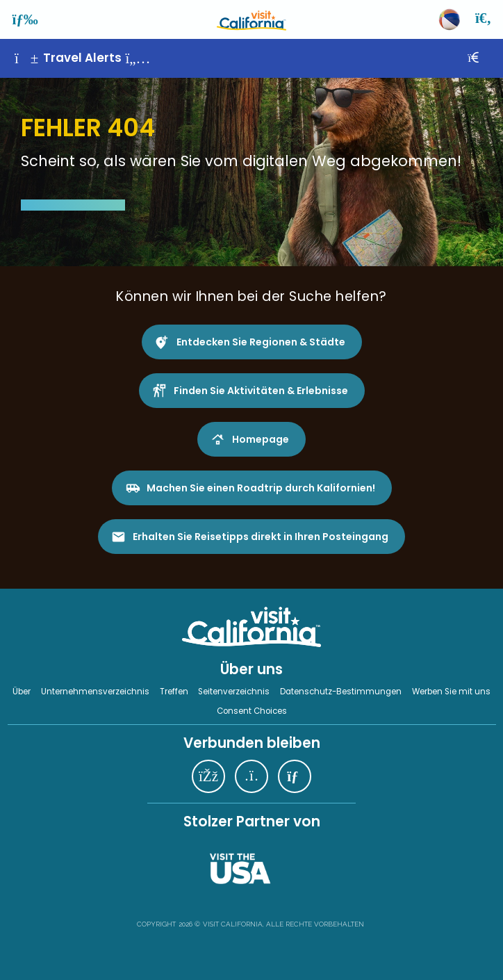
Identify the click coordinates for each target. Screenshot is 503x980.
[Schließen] (483, 58)
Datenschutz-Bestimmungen (341, 692)
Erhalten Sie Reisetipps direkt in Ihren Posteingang (261, 537)
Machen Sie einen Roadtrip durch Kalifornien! (261, 488)
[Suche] (484, 19)
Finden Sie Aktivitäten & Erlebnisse (261, 391)
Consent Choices (252, 711)
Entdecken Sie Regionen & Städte (261, 342)
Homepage (261, 439)
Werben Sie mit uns (451, 692)
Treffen (174, 692)
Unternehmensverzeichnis (95, 692)
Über (22, 692)
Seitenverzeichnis (234, 692)
